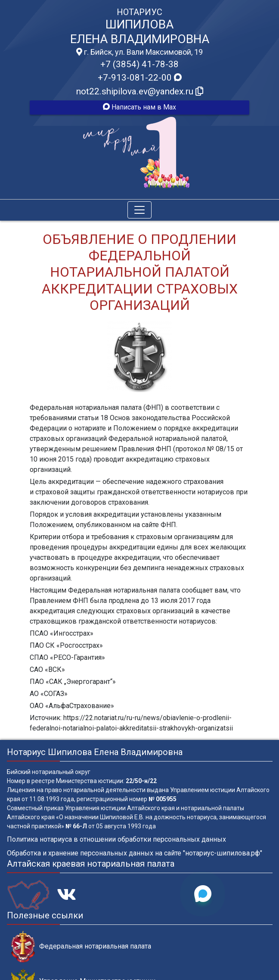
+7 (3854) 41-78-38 (139, 64)
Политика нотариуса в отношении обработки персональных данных (116, 839)
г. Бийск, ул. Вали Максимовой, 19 (139, 52)
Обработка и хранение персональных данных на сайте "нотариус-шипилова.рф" (135, 853)
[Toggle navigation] (139, 210)
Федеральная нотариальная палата (81, 947)
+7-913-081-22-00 (140, 78)
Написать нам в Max (139, 107)
